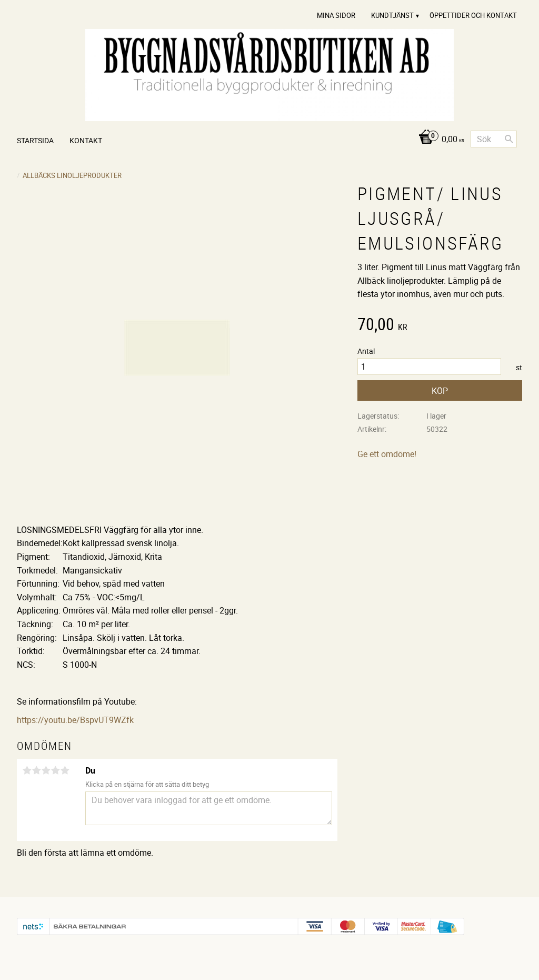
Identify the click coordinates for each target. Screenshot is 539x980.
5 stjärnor (65, 770)
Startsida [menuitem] (35, 140)
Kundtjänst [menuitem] (392, 15)
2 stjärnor (36, 770)
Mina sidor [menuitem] (336, 15)
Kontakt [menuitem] (86, 140)
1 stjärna (27, 770)
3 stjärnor (46, 770)
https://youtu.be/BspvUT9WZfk (75, 720)
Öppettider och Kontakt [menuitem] (473, 15)
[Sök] (509, 139)
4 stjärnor (55, 770)
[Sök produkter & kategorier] (494, 139)
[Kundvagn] (439, 140)
